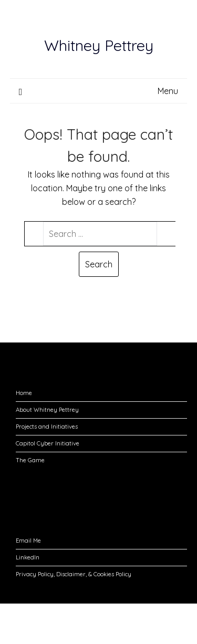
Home (24, 393)
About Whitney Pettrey (47, 410)
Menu (168, 91)
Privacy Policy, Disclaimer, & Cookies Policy (74, 574)
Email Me (28, 541)
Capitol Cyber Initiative (48, 443)
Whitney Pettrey (99, 45)
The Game (30, 460)
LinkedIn (28, 557)
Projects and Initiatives (47, 427)
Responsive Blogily (75, 629)
